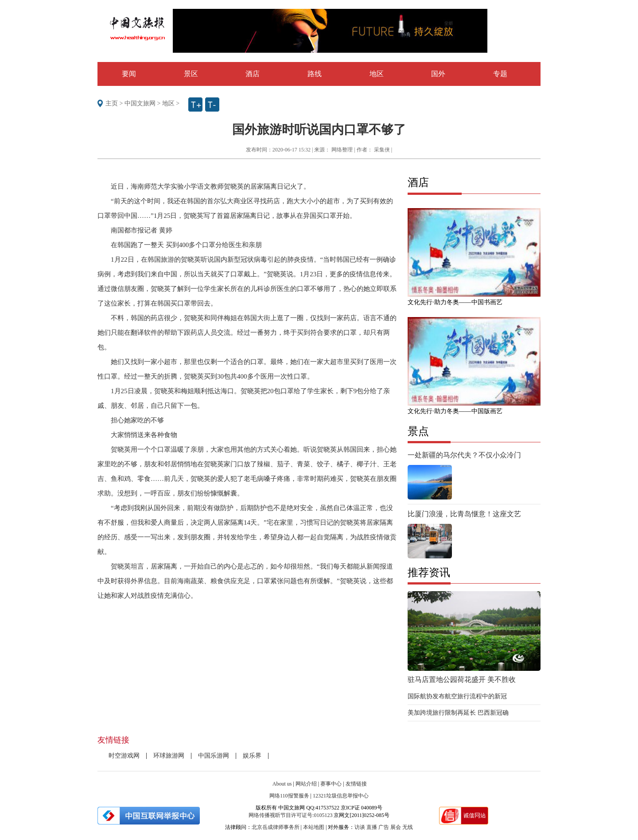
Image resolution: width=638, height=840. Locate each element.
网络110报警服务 (289, 796)
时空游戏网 (124, 756)
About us (282, 784)
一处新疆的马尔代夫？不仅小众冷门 (464, 455)
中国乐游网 (214, 756)
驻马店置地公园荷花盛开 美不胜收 (462, 679)
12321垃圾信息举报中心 (341, 796)
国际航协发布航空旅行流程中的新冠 (457, 696)
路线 (315, 74)
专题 (500, 74)
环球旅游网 (169, 756)
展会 (396, 827)
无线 (408, 827)
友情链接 (356, 784)
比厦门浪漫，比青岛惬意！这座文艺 (464, 514)
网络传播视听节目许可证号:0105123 (290, 815)
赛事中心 (331, 784)
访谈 (360, 827)
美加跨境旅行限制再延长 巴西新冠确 (458, 713)
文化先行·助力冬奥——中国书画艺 (455, 302)
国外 (438, 74)
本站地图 (314, 827)
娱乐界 (252, 756)
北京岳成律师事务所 (276, 827)
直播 (372, 827)
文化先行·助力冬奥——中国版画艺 (455, 411)
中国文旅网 (140, 103)
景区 (191, 74)
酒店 (253, 74)
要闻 (129, 74)
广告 (384, 827)
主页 (112, 103)
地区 (377, 74)
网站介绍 (306, 784)
